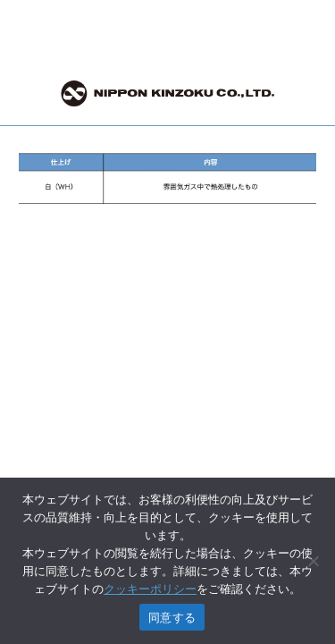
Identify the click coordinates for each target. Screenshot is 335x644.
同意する (172, 618)
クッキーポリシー (150, 589)
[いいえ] (313, 561)
